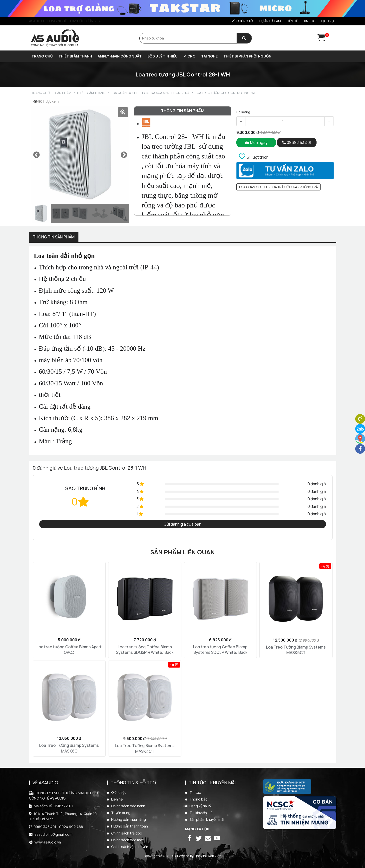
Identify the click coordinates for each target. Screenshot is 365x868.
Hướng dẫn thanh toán (130, 826)
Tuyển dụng (121, 813)
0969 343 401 (297, 142)
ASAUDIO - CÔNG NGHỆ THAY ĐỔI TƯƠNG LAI (65, 21)
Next (124, 155)
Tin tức (310, 21)
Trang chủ (42, 56)
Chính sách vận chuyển (130, 847)
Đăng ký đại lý (200, 806)
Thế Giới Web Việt (208, 856)
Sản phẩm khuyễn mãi (207, 819)
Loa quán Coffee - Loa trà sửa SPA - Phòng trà (150, 93)
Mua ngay (256, 142)
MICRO (189, 56)
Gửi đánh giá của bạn (182, 524)
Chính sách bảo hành (128, 806)
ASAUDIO (169, 856)
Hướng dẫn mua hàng (129, 819)
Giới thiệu (119, 792)
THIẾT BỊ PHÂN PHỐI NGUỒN (247, 56)
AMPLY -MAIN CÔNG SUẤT (120, 56)
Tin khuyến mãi (201, 813)
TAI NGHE (209, 56)
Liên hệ (292, 21)
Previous (36, 155)
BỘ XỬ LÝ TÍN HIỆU (163, 56)
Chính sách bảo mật (127, 840)
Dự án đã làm (270, 21)
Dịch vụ (328, 21)
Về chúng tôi (243, 21)
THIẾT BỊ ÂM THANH (75, 56)
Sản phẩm (63, 93)
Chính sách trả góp (127, 833)
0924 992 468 (71, 827)
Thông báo (198, 799)
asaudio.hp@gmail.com (53, 834)
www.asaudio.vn (48, 842)
